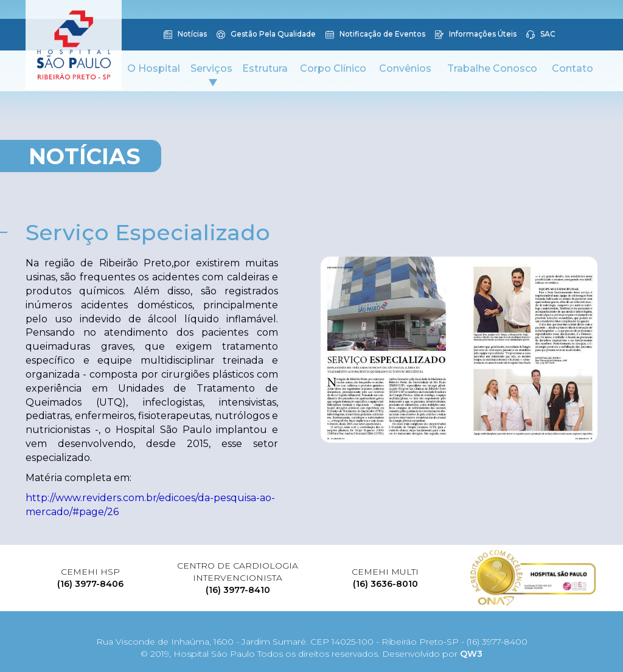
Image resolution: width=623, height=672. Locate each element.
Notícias (185, 35)
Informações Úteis (476, 35)
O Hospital (154, 68)
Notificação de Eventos (375, 35)
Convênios (405, 68)
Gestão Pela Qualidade (266, 35)
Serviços (211, 74)
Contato (573, 68)
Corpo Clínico (333, 68)
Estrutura (265, 68)
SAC (541, 35)
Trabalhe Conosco (492, 68)
